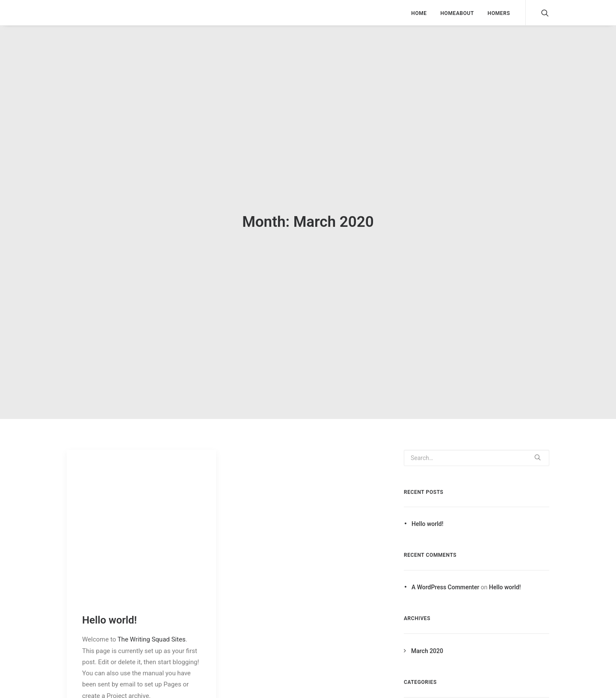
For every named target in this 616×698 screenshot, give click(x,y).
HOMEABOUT (457, 13)
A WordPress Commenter (445, 583)
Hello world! (110, 616)
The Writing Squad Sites (152, 636)
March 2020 (427, 647)
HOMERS (499, 13)
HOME (419, 13)
